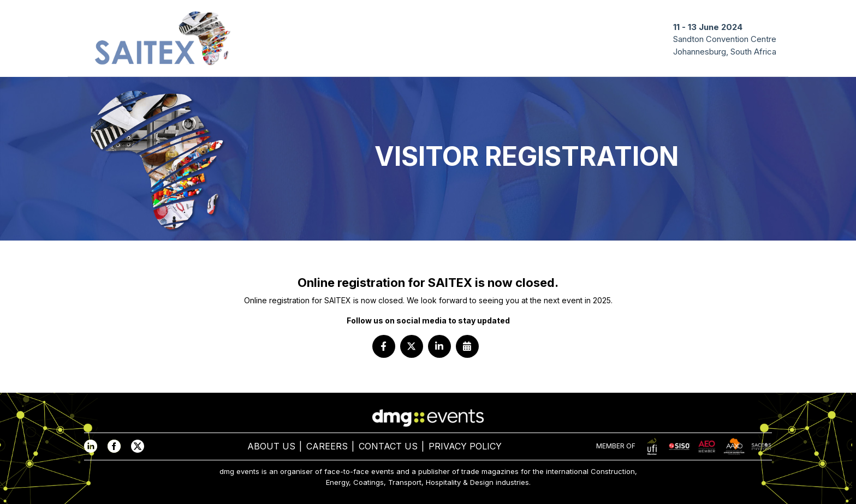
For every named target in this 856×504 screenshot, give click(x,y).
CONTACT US (388, 446)
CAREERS (327, 446)
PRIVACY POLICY (465, 446)
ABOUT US (271, 446)
